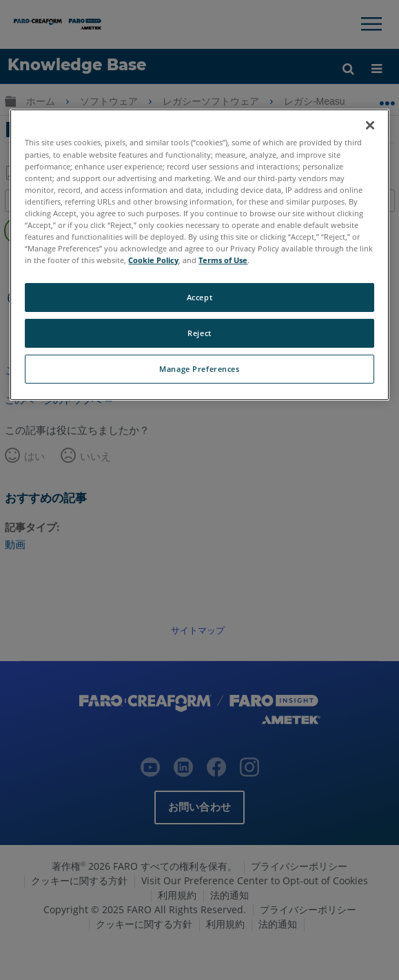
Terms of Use (223, 260)
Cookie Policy (153, 260)
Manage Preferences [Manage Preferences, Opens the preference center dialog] (199, 369)
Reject (199, 333)
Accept (199, 297)
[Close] (370, 125)
